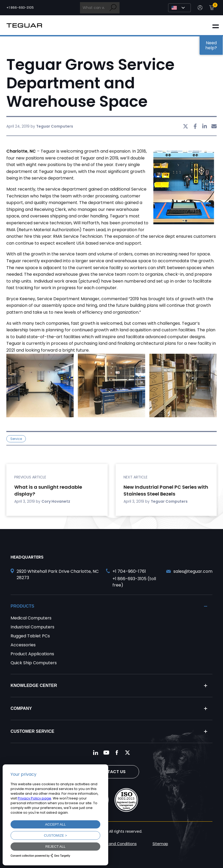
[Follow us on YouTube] (106, 753)
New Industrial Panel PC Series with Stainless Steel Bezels (166, 490)
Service (16, 439)
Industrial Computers (32, 627)
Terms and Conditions (116, 844)
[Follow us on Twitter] (127, 753)
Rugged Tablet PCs (30, 636)
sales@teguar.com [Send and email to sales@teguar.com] (193, 571)
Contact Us (112, 772)
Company (21, 708)
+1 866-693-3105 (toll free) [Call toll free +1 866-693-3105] (134, 582)
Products (22, 606)
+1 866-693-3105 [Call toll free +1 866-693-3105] (20, 8)
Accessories (23, 645)
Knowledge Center (34, 685)
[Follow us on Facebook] (117, 753)
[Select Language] (179, 8)
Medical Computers (31, 618)
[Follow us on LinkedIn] (96, 753)
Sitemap (160, 844)
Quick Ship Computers (34, 663)
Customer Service (32, 731)
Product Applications (32, 654)
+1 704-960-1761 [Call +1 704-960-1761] (129, 571)
